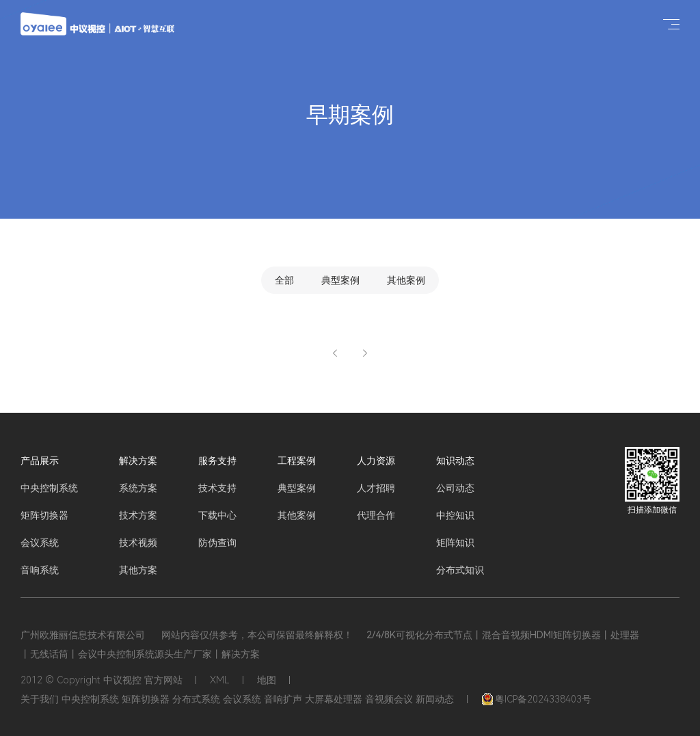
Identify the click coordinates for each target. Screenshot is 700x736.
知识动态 (455, 461)
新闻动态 (435, 699)
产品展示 (40, 461)
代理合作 (376, 515)
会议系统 (40, 543)
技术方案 (138, 515)
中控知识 (455, 515)
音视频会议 (389, 699)
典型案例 (340, 280)
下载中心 (217, 515)
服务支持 (217, 461)
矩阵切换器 (44, 515)
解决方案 (138, 461)
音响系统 (40, 570)
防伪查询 (217, 543)
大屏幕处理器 (334, 699)
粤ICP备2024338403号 (536, 699)
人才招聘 (376, 488)
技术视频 (138, 543)
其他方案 (138, 570)
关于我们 (40, 699)
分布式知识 (460, 570)
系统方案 (138, 488)
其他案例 (406, 280)
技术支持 (217, 488)
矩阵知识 (455, 543)
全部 (284, 280)
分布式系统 (196, 699)
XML (220, 680)
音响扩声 (283, 699)
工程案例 (297, 461)
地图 (267, 680)
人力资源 (376, 461)
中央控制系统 (49, 488)
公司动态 (455, 488)
